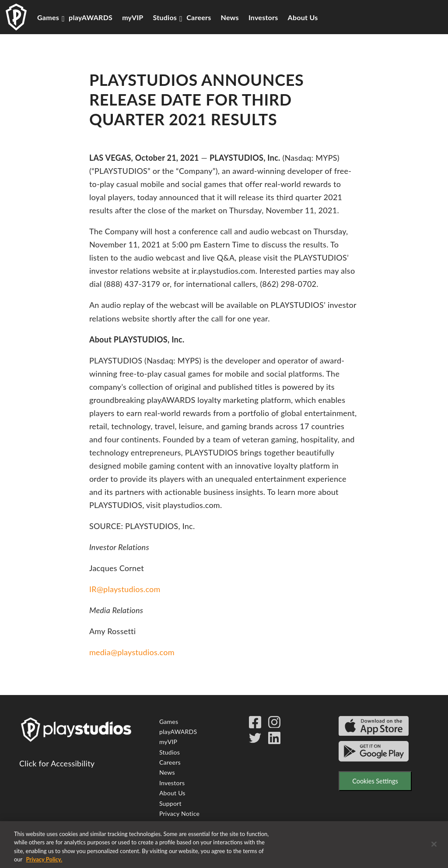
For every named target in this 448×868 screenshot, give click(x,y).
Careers (199, 18)
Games (48, 18)
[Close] (434, 849)
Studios (165, 18)
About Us (303, 18)
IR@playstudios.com (125, 589)
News (230, 18)
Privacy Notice (179, 813)
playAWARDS (91, 18)
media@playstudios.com (132, 652)
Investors (263, 18)
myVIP (133, 18)
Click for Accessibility (57, 763)
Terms (168, 824)
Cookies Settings (375, 781)
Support (170, 803)
